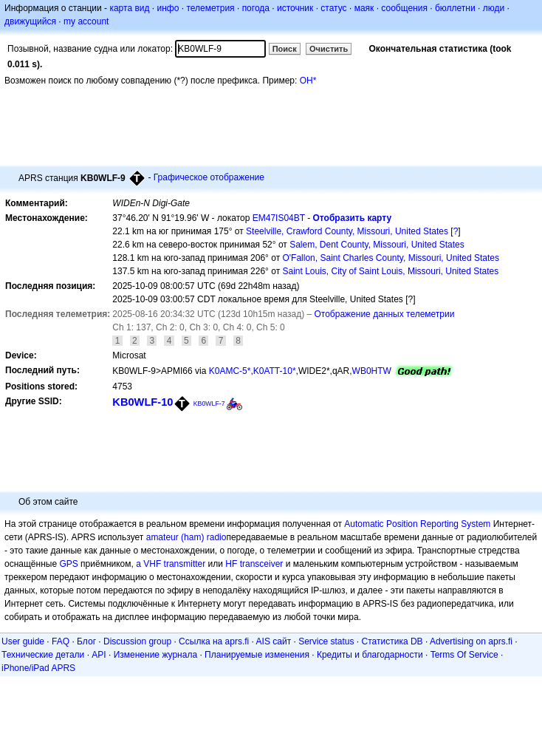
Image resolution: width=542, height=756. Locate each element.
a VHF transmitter (171, 564)
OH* (308, 81)
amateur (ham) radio (186, 537)
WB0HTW (372, 371)
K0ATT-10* (275, 371)
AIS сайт (274, 641)
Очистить (329, 49)
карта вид (129, 8)
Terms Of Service (464, 655)
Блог (86, 641)
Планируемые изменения (257, 655)
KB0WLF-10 (143, 402)
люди (494, 8)
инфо (168, 8)
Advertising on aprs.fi (471, 641)
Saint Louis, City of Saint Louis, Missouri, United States (390, 271)
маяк (364, 8)
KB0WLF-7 (209, 403)
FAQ (61, 641)
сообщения (404, 8)
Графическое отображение (209, 177)
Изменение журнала (155, 655)
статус (333, 8)
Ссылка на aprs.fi (214, 641)
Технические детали (43, 655)
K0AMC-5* (230, 371)
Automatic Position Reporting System (417, 524)
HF (231, 564)
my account (86, 21)
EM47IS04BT (279, 218)
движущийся (30, 21)
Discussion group (137, 641)
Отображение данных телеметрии (385, 314)
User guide (23, 641)
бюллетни (455, 8)
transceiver (262, 564)
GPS (68, 564)
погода (256, 8)
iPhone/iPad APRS (38, 668)
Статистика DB (392, 641)
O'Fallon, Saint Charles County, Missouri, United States (391, 258)
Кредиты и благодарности (370, 655)
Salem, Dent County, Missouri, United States (377, 245)
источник (295, 8)
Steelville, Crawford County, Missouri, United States (347, 231)
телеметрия (210, 8)
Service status (326, 641)
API (99, 655)
